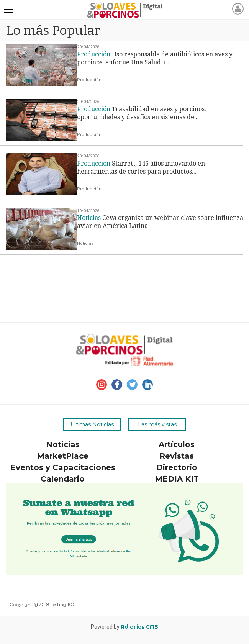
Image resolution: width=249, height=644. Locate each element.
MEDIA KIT (177, 479)
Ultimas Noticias (92, 424)
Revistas (177, 456)
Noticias (63, 444)
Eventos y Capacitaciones (63, 467)
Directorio (177, 467)
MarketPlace (63, 456)
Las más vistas (157, 424)
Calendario (63, 479)
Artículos (177, 444)
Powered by (124, 627)
